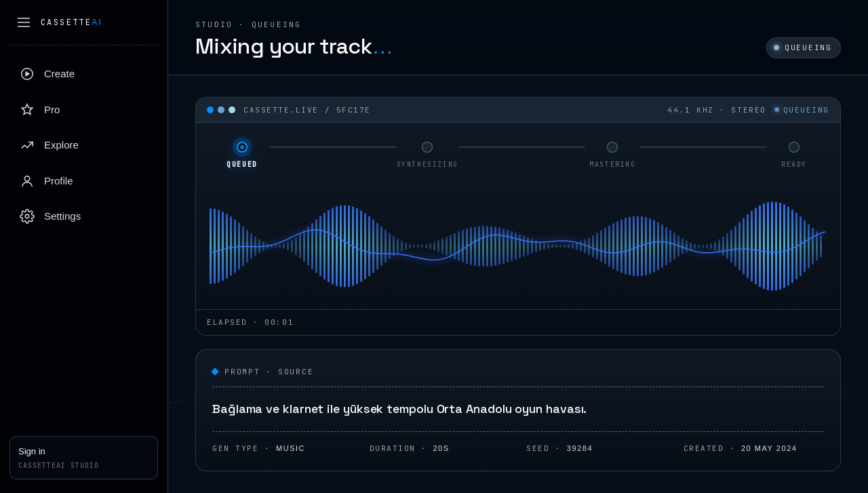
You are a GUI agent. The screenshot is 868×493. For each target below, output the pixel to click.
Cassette (72, 22)
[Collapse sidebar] (24, 22)
